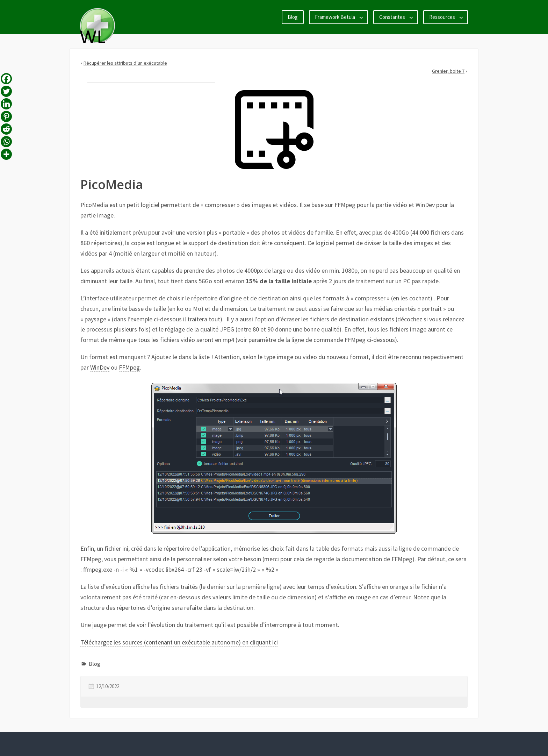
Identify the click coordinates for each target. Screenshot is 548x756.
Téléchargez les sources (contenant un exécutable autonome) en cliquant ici (179, 642)
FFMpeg (129, 367)
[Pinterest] (6, 116)
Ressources (442, 17)
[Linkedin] (6, 104)
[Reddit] (6, 129)
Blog (293, 17)
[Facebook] (6, 79)
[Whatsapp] (6, 142)
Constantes (392, 17)
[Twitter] (6, 91)
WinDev (100, 367)
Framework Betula (335, 17)
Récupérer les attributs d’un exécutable (125, 63)
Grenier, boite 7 (448, 71)
